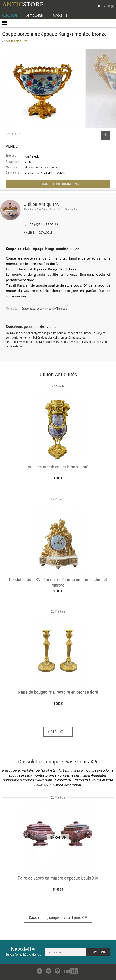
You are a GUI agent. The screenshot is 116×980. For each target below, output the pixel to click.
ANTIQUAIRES (35, 15)
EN (104, 6)
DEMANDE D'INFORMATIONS (58, 184)
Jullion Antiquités (41, 204)
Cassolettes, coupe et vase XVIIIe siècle (44, 309)
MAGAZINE (60, 15)
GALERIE (29, 233)
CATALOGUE (10, 15)
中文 (111, 6)
